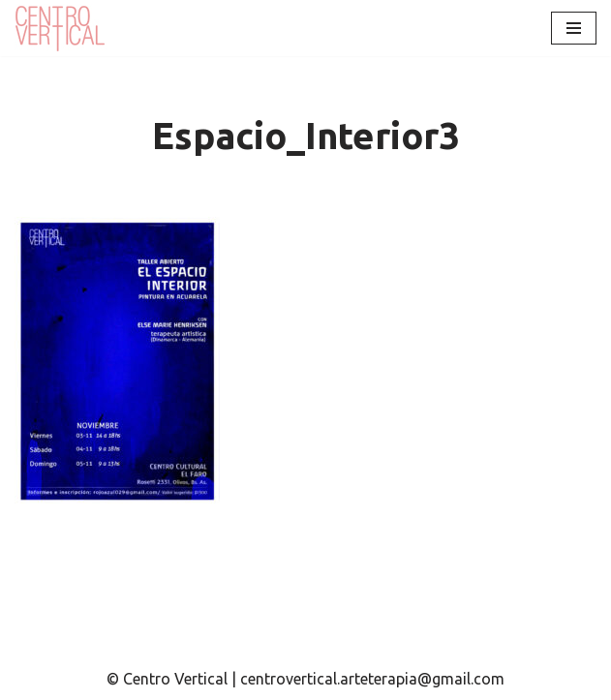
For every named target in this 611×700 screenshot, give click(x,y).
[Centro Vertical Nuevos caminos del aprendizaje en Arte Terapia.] (63, 28)
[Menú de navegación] (574, 28)
